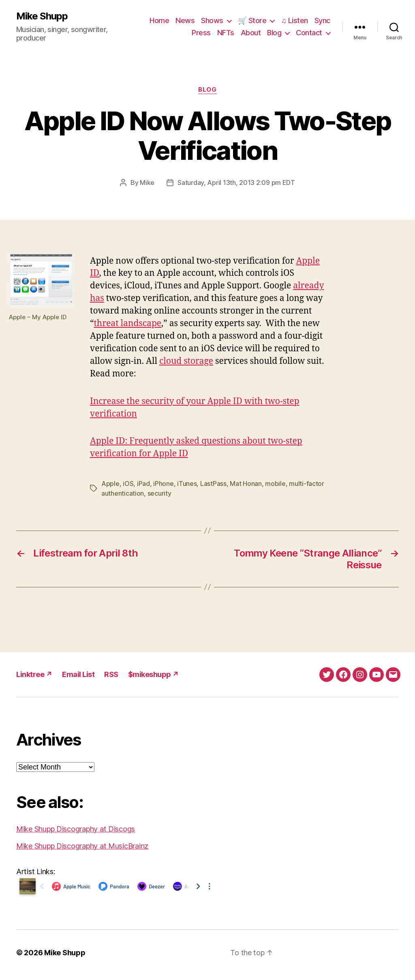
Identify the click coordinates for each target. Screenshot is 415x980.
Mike (147, 183)
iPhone (163, 484)
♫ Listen (294, 20)
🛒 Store (252, 20)
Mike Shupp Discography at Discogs (76, 829)
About (251, 33)
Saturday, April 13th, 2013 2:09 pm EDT (236, 183)
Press (201, 33)
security (159, 493)
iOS (128, 484)
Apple (110, 484)
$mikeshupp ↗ (154, 674)
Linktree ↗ (34, 674)
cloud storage (186, 361)
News (185, 20)
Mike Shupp (42, 16)
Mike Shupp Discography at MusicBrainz (82, 846)
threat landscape (127, 323)
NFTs (226, 33)
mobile (275, 484)
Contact (309, 33)
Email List (78, 674)
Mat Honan (246, 484)
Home (159, 20)
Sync (322, 20)
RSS (111, 674)
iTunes (187, 484)
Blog (274, 33)
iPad (143, 484)
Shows (212, 20)
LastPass (213, 484)
